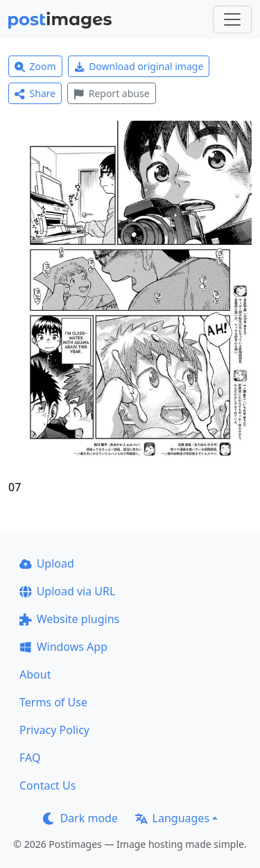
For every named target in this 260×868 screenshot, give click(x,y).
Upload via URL (67, 591)
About (35, 674)
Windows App (63, 647)
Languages (172, 818)
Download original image (139, 66)
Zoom (35, 66)
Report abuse (111, 93)
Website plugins (69, 619)
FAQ (30, 758)
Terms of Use (53, 702)
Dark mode (80, 818)
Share (35, 93)
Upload (47, 563)
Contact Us (47, 785)
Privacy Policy (54, 730)
